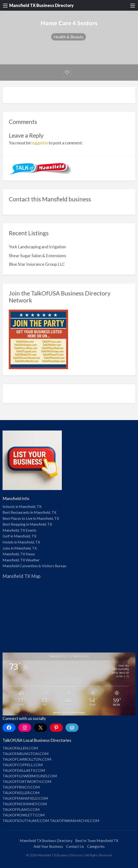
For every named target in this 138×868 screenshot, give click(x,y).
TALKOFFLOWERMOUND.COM (30, 776)
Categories (96, 846)
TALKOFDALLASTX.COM (24, 770)
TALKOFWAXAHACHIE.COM (75, 820)
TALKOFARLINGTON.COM (26, 754)
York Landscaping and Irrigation (37, 247)
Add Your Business (48, 846)
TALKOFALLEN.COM (20, 748)
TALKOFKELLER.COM (21, 793)
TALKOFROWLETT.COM (24, 815)
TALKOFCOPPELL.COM (23, 765)
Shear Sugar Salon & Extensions (37, 255)
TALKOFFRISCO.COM (21, 787)
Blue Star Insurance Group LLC (37, 264)
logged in (40, 143)
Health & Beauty (69, 37)
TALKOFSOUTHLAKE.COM (26, 820)
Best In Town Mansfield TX (97, 840)
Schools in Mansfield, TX (22, 506)
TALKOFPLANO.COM (21, 809)
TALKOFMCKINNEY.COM (25, 804)
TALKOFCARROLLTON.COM (27, 759)
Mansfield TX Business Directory (41, 5)
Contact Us (75, 846)
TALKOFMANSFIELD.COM (25, 798)
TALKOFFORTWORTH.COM (27, 781)
